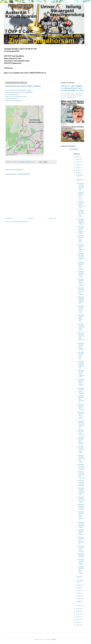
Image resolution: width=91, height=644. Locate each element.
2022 (78, 168)
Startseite (31, 218)
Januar (80, 605)
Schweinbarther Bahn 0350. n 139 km (81, 274)
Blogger (54, 639)
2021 (78, 170)
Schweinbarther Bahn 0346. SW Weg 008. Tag (81, 300)
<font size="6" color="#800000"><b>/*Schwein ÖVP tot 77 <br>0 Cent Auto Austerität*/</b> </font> (72, 88)
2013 (78, 625)
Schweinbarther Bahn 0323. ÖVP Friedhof (81, 570)
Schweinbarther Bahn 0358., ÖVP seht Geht (81, 205)
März (79, 599)
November (80, 179)
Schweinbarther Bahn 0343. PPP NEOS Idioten (81, 327)
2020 (78, 173)
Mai (79, 593)
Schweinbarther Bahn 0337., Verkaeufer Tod (81, 383)
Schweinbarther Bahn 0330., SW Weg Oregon (81, 459)
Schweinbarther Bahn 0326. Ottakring (81, 549)
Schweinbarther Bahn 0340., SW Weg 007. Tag (81, 365)
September (80, 581)
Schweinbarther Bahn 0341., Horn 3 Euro (81, 356)
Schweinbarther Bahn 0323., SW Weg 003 (81, 499)
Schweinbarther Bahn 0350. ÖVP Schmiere (81, 266)
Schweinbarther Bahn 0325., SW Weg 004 (81, 483)
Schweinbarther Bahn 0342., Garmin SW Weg (81, 347)
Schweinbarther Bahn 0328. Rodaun (81, 532)
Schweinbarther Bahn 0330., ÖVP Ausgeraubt (81, 516)
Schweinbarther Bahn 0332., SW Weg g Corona (81, 450)
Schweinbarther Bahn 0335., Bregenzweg (81, 399)
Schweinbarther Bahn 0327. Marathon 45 (81, 540)
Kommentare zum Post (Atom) (20, 222)
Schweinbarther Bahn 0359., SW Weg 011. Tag (81, 187)
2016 (78, 617)
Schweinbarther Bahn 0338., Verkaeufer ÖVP (81, 374)
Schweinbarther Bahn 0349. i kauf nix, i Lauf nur (81, 282)
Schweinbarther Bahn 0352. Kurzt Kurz (81, 239)
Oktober (80, 576)
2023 (78, 165)
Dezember (80, 175)
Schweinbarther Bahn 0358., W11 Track (81, 195)
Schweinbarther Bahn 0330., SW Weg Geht (81, 467)
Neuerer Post (9, 218)
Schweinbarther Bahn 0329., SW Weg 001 (81, 525)
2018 (78, 612)
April (79, 596)
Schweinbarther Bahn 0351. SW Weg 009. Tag (81, 257)
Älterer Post (53, 218)
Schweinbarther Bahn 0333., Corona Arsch (81, 415)
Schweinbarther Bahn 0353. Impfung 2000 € (81, 230)
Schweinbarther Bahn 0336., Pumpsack (81, 391)
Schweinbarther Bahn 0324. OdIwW (81, 562)
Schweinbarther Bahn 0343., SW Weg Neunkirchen (81, 337)
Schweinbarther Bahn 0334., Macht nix (81, 407)
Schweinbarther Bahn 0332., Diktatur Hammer (81, 441)
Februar (80, 601)
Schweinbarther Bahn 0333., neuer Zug (81, 432)
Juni (79, 590)
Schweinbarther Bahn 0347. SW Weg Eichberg (81, 291)
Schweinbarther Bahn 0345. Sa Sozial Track (81, 309)
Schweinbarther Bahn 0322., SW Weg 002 (81, 507)
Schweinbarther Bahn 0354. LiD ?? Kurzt (81, 222)
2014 (78, 622)
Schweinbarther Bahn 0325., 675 (81, 555)
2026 (78, 157)
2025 (78, 159)
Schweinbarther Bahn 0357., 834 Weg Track (81, 213)
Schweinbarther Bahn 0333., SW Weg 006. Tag (81, 424)
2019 (78, 609)
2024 (78, 162)
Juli (79, 588)
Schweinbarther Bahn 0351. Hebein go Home (81, 248)
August (80, 585)
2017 (78, 614)
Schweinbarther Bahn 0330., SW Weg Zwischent (81, 475)
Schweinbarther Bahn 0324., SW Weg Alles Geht (81, 491)
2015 (78, 620)
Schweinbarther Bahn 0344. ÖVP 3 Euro (81, 318)
